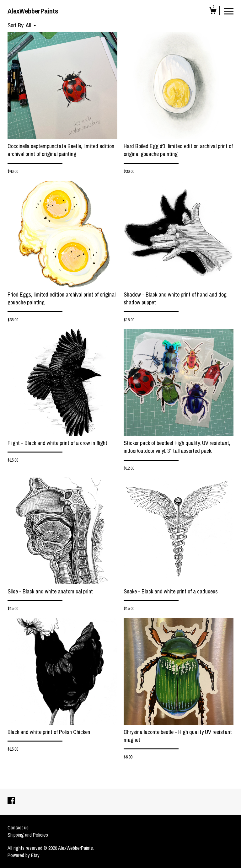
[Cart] (213, 12)
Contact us (18, 828)
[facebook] (11, 801)
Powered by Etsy (24, 855)
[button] (31, 25)
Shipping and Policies (28, 835)
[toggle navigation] (229, 11)
